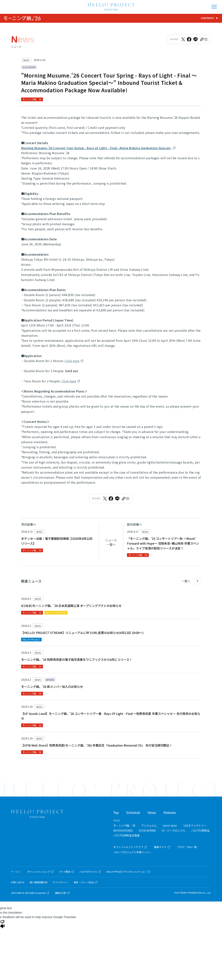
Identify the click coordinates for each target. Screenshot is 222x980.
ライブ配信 (67, 872)
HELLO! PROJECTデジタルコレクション (128, 872)
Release (170, 813)
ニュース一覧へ (111, 542)
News (152, 813)
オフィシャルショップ (41, 872)
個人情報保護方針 (39, 882)
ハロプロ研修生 (200, 830)
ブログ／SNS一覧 (187, 847)
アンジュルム (149, 825)
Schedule (133, 813)
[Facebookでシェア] (189, 39)
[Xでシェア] (183, 39)
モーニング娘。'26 (124, 825)
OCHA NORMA (147, 830)
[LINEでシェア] (195, 39)
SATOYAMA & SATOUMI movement (30, 893)
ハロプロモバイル (90, 872)
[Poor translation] (2, 924)
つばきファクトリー (195, 825)
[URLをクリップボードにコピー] (204, 39)
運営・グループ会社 (86, 882)
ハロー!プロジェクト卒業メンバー (132, 852)
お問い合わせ (18, 882)
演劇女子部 (62, 893)
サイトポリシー (61, 882)
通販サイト (162, 847)
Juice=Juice (170, 825)
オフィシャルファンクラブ (130, 847)
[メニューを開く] (214, 7)
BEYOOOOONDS (123, 830)
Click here (72, 361)
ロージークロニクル (173, 830)
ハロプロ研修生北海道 (126, 835)
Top (116, 813)
